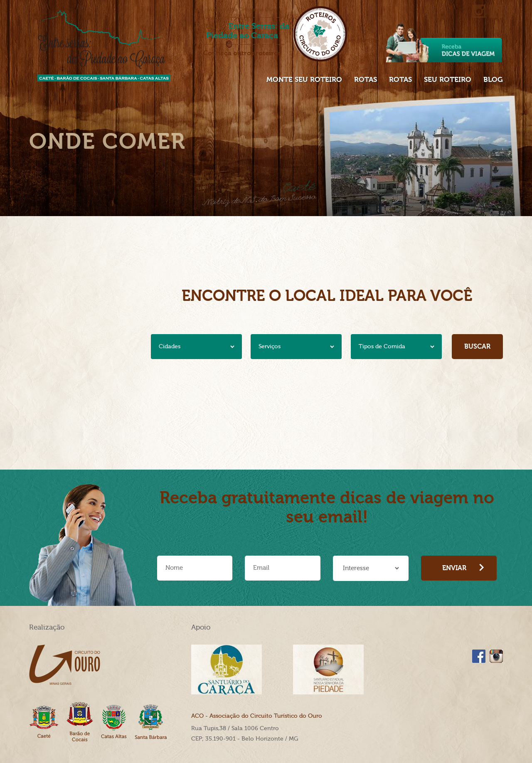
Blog (493, 79)
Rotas (366, 79)
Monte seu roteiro (304, 79)
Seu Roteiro (448, 79)
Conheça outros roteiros (242, 53)
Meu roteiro (364, 33)
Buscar (477, 347)
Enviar (463, 568)
